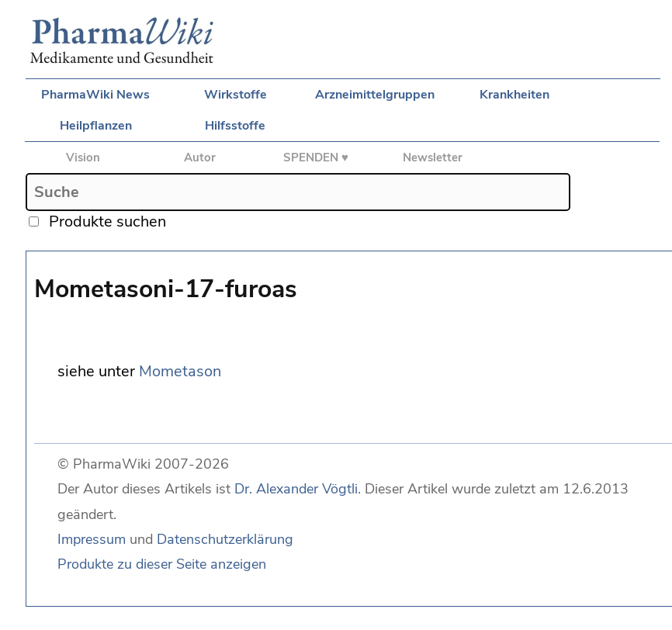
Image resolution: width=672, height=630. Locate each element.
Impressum (92, 539)
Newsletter (433, 157)
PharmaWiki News (95, 95)
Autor (200, 157)
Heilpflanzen (96, 126)
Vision (83, 157)
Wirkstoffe (236, 95)
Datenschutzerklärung (225, 539)
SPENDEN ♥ (316, 157)
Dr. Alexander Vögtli (296, 489)
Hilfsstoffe (235, 126)
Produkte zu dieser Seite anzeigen (162, 564)
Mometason (180, 371)
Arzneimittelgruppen (375, 95)
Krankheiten (514, 95)
